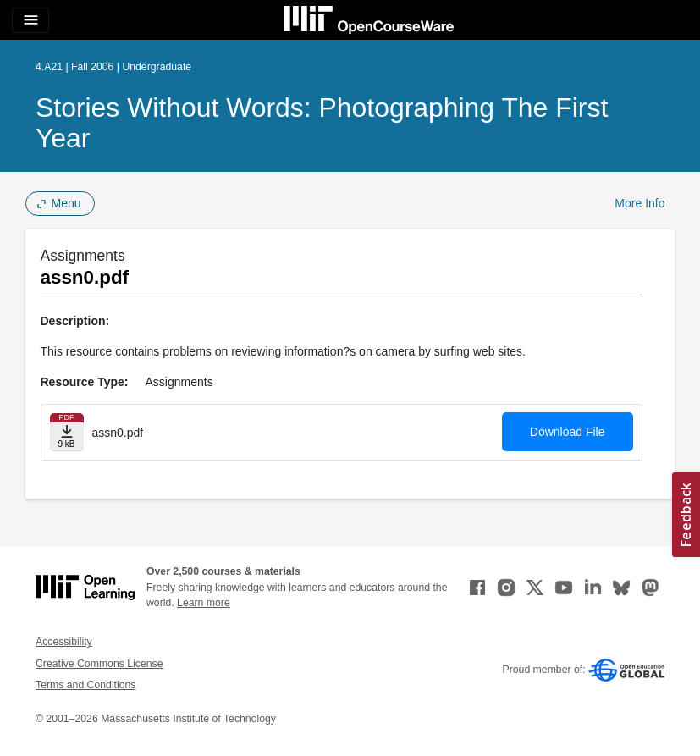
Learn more (204, 603)
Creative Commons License (99, 664)
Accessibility (64, 642)
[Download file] (67, 432)
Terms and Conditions (85, 685)
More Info (639, 203)
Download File (568, 432)
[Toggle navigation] (30, 20)
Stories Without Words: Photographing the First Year (322, 123)
